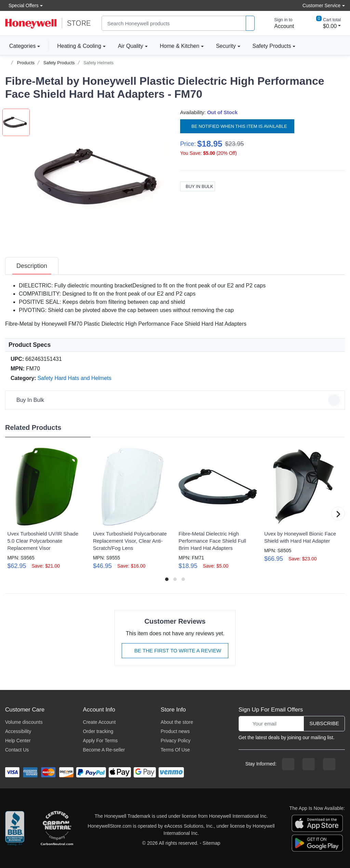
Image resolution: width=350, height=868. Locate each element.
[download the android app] (317, 843)
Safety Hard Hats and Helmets (75, 378)
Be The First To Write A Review (175, 650)
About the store (177, 722)
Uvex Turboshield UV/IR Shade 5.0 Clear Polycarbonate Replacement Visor (43, 541)
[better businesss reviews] (15, 830)
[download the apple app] (317, 823)
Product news (175, 731)
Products (26, 63)
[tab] (32, 266)
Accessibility (18, 731)
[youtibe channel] (329, 764)
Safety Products (272, 46)
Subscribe (324, 723)
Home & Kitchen (180, 46)
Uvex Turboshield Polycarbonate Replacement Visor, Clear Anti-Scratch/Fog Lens (130, 541)
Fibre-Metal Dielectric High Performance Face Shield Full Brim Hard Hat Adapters (212, 541)
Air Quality (131, 46)
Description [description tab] (32, 266)
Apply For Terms (100, 741)
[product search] (250, 23)
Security (226, 46)
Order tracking (98, 731)
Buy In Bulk (198, 186)
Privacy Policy (176, 741)
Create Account (99, 722)
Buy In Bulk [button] (176, 400)
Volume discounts (24, 722)
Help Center (18, 741)
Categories (20, 46)
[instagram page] (309, 764)
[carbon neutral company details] (57, 830)
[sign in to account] (279, 23)
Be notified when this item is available (237, 126)
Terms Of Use (175, 750)
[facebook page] (288, 764)
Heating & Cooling (79, 46)
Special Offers (22, 5)
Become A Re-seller (104, 750)
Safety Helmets (98, 63)
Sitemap (211, 843)
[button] (102, 177)
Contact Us (17, 750)
